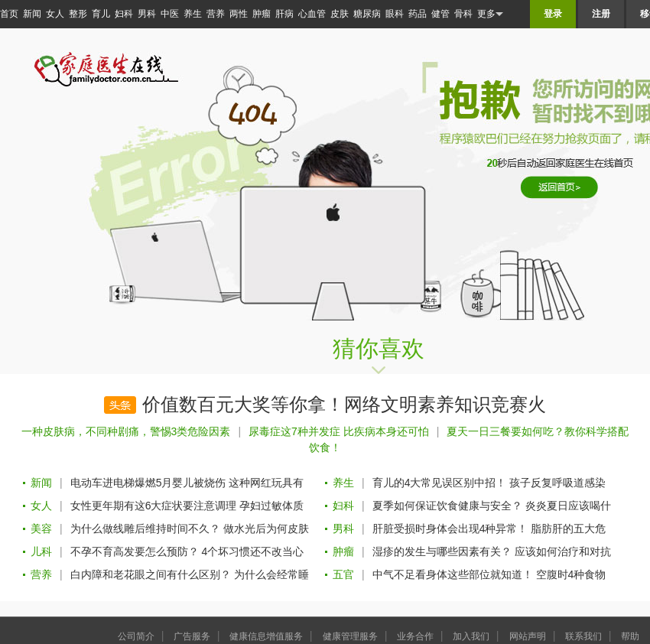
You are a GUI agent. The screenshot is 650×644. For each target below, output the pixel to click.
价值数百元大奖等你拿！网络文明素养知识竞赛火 (344, 405)
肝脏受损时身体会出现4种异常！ (450, 529)
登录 (553, 14)
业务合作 (415, 636)
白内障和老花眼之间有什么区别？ (151, 574)
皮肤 (340, 14)
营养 (216, 14)
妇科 (124, 14)
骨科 (463, 14)
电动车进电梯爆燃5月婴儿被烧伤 (148, 483)
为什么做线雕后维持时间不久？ (145, 529)
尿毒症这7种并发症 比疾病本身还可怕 (339, 431)
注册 (601, 14)
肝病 (284, 14)
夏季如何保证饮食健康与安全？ (447, 506)
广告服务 (192, 636)
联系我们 (583, 636)
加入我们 (471, 636)
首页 (9, 14)
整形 (78, 14)
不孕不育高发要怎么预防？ (135, 551)
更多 (490, 14)
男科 (147, 14)
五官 (343, 574)
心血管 (312, 14)
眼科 (395, 14)
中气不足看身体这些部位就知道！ (453, 574)
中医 (170, 14)
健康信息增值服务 (266, 636)
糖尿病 (367, 14)
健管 (440, 14)
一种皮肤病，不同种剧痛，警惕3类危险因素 (126, 431)
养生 (193, 14)
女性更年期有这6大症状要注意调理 (154, 506)
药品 (418, 14)
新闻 (32, 14)
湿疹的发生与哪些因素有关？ (442, 551)
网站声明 (528, 636)
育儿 (101, 14)
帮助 (630, 636)
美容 (41, 529)
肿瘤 (262, 14)
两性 (239, 14)
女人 (55, 14)
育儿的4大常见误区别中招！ (440, 483)
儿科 (41, 551)
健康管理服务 (350, 636)
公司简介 (136, 636)
